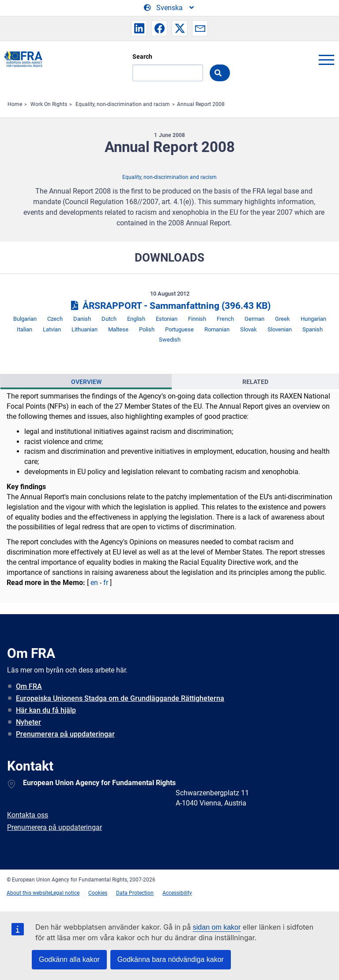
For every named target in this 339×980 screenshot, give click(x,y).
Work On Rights (49, 104)
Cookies (98, 893)
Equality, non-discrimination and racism (123, 104)
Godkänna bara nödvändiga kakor (171, 959)
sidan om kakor (217, 927)
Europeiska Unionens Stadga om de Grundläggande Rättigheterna (120, 698)
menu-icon (326, 60)
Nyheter (28, 722)
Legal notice (65, 893)
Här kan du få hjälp (46, 710)
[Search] (168, 73)
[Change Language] (169, 8)
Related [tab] (255, 382)
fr (106, 583)
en (94, 583)
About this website (29, 893)
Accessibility (177, 893)
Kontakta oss (28, 815)
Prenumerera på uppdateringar (65, 734)
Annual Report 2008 (201, 104)
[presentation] (86, 382)
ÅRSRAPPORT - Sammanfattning (169, 306)
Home (15, 104)
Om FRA (29, 686)
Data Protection (135, 893)
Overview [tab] (86, 382)
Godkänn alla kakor (69, 959)
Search (142, 57)
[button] (139, 28)
